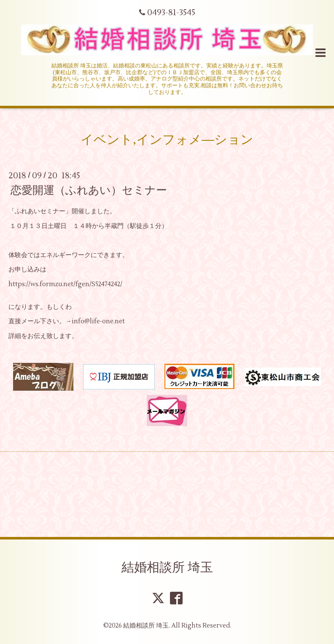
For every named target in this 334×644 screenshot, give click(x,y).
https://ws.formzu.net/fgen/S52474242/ (65, 284)
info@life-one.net (98, 321)
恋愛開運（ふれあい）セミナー (89, 191)
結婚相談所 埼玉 (167, 568)
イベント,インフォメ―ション (167, 140)
